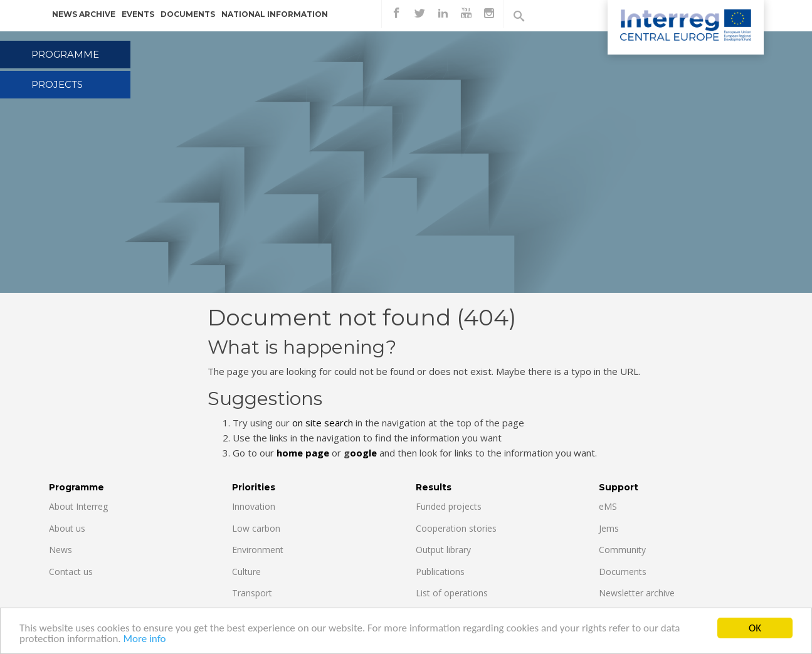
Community (622, 550)
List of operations (452, 593)
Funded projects (449, 506)
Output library (443, 550)
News (61, 550)
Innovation (254, 506)
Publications (440, 572)
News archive (84, 14)
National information (275, 14)
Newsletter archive (637, 593)
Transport (252, 593)
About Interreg (78, 506)
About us (67, 528)
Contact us (71, 572)
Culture (246, 572)
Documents (188, 14)
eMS (608, 506)
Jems (609, 528)
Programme (65, 54)
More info (144, 639)
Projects (57, 84)
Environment (258, 550)
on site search (323, 423)
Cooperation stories (456, 528)
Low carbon (256, 528)
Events (138, 14)
